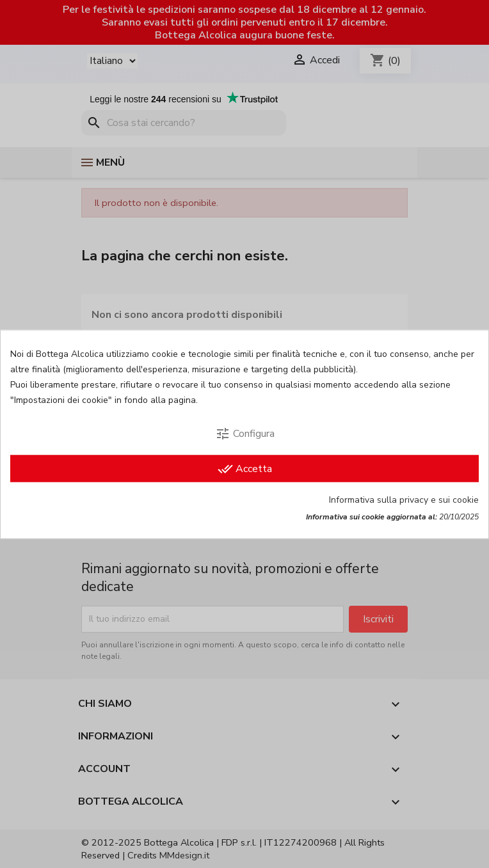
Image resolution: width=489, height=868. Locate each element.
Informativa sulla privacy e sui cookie (404, 499)
